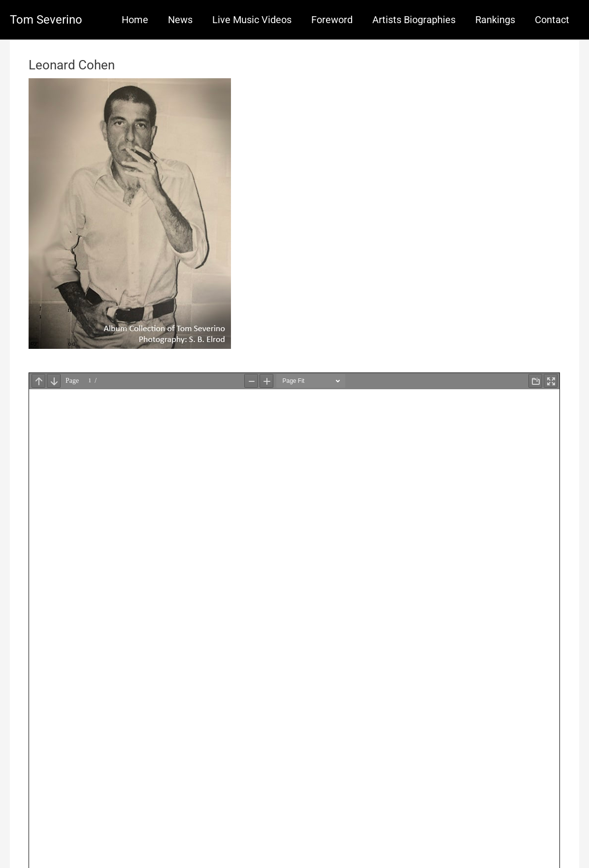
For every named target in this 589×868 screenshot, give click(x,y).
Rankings (495, 20)
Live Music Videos (252, 20)
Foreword (332, 20)
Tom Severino (46, 20)
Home (135, 20)
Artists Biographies (414, 20)
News (180, 20)
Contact (552, 20)
